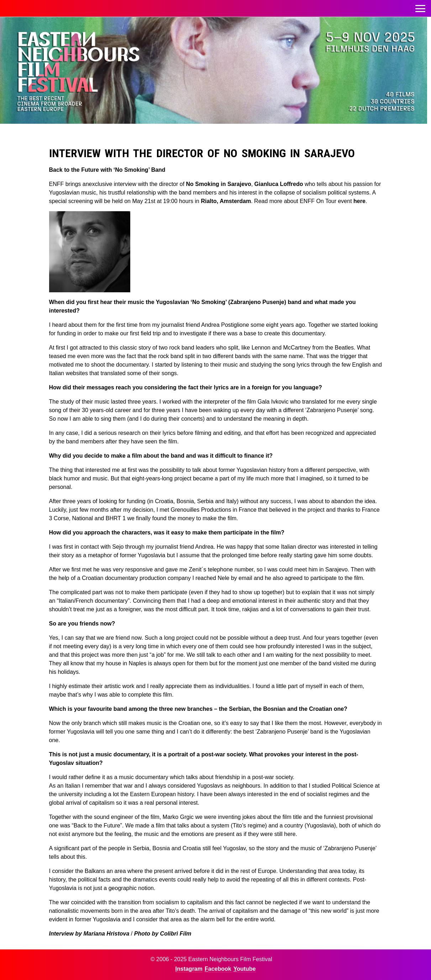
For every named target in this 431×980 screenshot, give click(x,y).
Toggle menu (420, 7)
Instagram (189, 969)
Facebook (218, 969)
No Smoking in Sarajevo (219, 184)
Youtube (245, 969)
